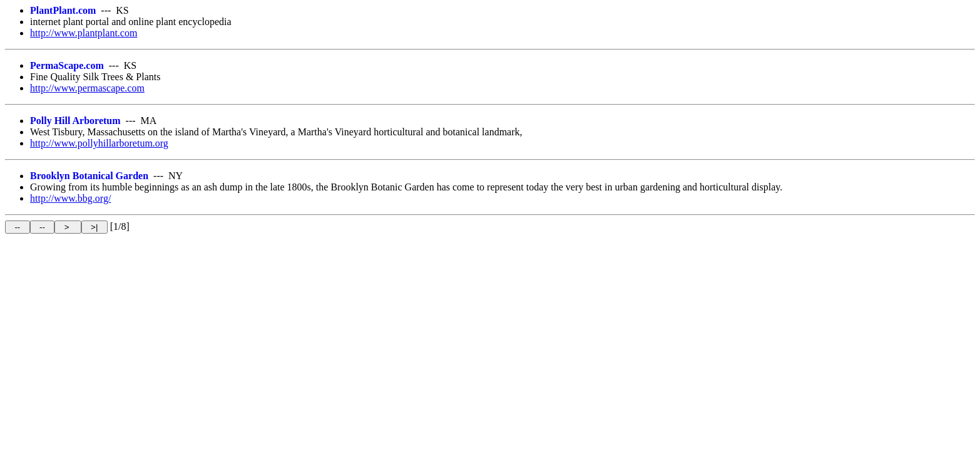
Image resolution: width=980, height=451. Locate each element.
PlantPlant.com (63, 10)
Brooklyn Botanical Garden (89, 176)
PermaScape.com (67, 65)
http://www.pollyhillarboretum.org (99, 143)
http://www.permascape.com (87, 88)
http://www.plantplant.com (84, 33)
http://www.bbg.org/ (70, 198)
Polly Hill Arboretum (75, 121)
